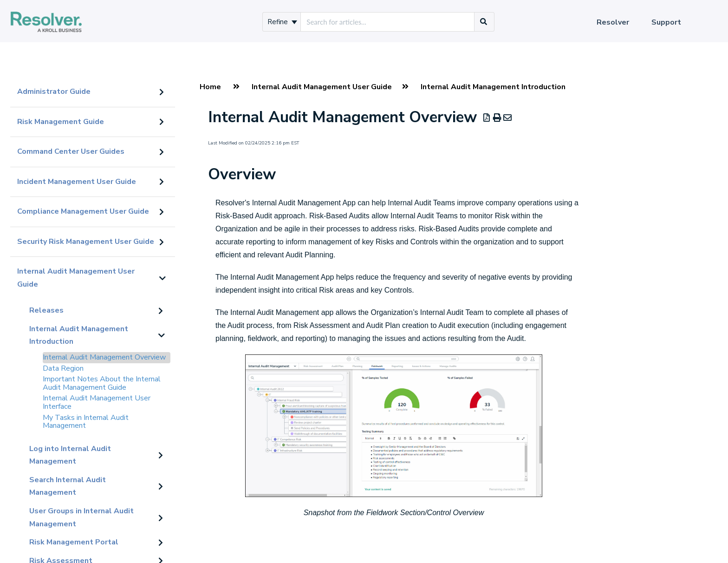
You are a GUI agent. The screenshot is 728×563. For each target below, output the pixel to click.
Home (210, 87)
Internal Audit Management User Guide (76, 278)
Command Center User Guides (71, 151)
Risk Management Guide (61, 122)
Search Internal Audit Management (68, 486)
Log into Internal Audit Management (70, 455)
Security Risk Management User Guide (86, 242)
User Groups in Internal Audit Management (81, 517)
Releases (46, 310)
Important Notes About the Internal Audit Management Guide (102, 383)
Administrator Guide (54, 92)
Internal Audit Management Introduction (79, 335)
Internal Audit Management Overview (104, 357)
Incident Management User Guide (77, 182)
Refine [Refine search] (282, 22)
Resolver (613, 22)
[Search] (484, 22)
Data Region (63, 368)
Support (666, 22)
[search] (387, 22)
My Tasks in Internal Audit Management (86, 422)
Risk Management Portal (74, 542)
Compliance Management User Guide (83, 211)
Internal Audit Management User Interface (97, 402)
